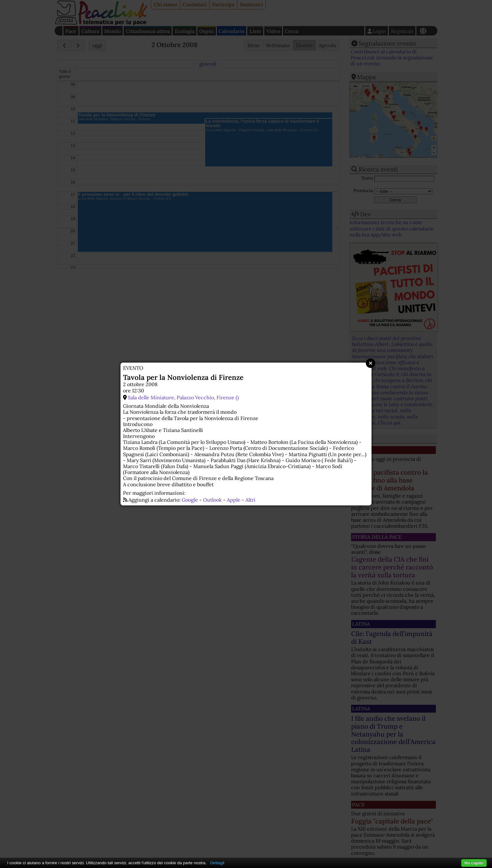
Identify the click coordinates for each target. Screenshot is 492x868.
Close (371, 363)
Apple (234, 500)
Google (190, 500)
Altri (250, 500)
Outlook (212, 500)
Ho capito (474, 863)
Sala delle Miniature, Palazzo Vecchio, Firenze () (183, 397)
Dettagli (217, 863)
